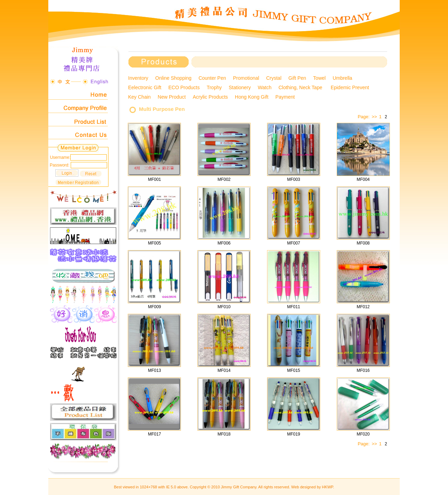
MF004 (363, 179)
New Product (172, 97)
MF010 (224, 307)
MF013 (155, 370)
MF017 (155, 434)
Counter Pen (212, 78)
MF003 (293, 179)
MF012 (363, 307)
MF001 (155, 179)
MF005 (155, 243)
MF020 (363, 434)
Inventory (138, 78)
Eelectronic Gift (145, 87)
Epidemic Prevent (351, 87)
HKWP (328, 487)
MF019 (293, 434)
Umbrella (342, 78)
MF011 (293, 307)
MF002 (224, 179)
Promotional (246, 78)
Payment (285, 97)
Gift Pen (297, 78)
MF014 (224, 370)
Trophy (214, 87)
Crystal (274, 78)
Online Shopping (174, 78)
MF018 (224, 434)
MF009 (155, 307)
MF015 (293, 370)
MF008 (363, 243)
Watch (265, 87)
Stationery (240, 87)
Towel (320, 78)
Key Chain (139, 97)
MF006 (224, 243)
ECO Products (184, 87)
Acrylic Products (210, 97)
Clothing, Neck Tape (301, 87)
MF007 (293, 243)
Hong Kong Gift (252, 97)
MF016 (363, 370)
